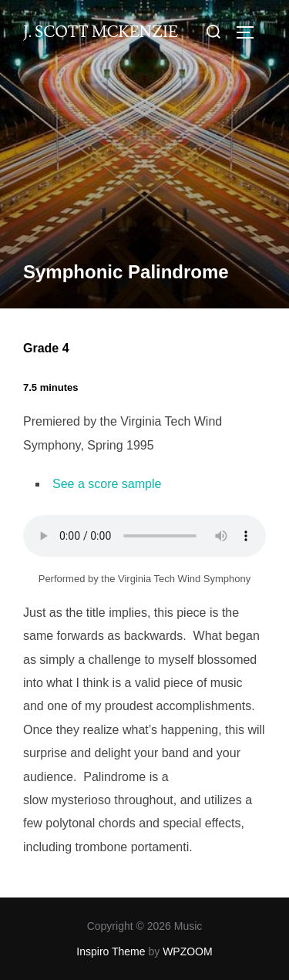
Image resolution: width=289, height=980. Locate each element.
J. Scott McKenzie (101, 32)
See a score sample (107, 484)
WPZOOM (188, 951)
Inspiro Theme (111, 951)
